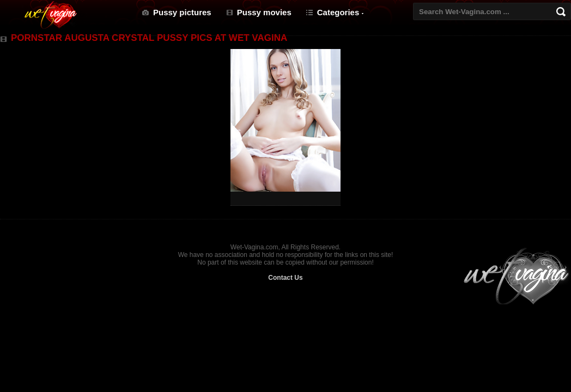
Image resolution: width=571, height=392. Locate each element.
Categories (338, 12)
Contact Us (285, 278)
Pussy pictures (182, 12)
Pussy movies (264, 12)
